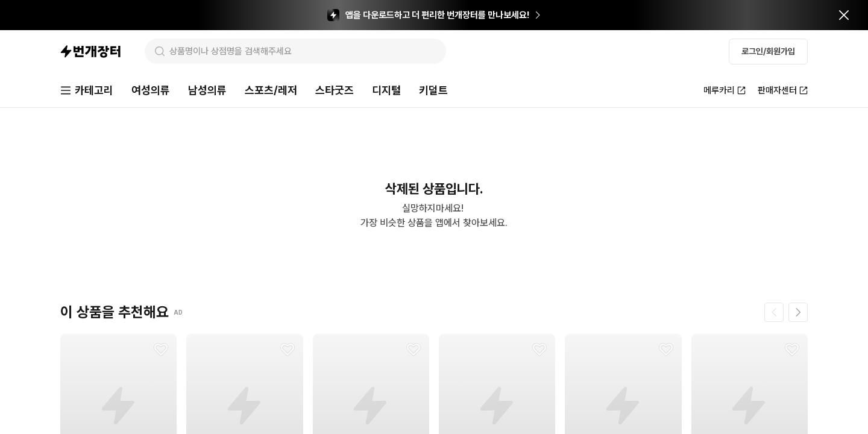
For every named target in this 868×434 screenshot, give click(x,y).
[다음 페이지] (798, 312)
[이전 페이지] (774, 312)
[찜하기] (161, 350)
